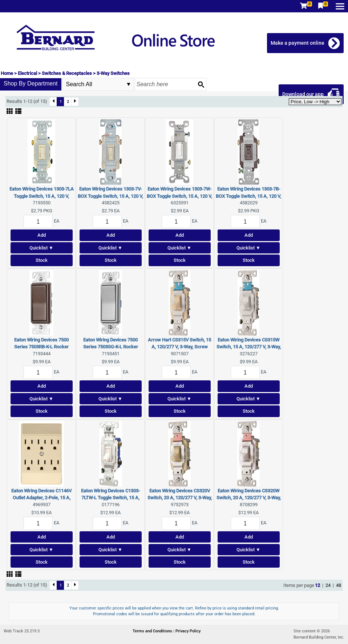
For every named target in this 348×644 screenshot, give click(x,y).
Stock (42, 260)
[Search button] (201, 84)
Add (42, 235)
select (129, 84)
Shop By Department (31, 83)
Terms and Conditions (153, 631)
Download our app (303, 94)
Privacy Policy (188, 631)
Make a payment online (298, 43)
